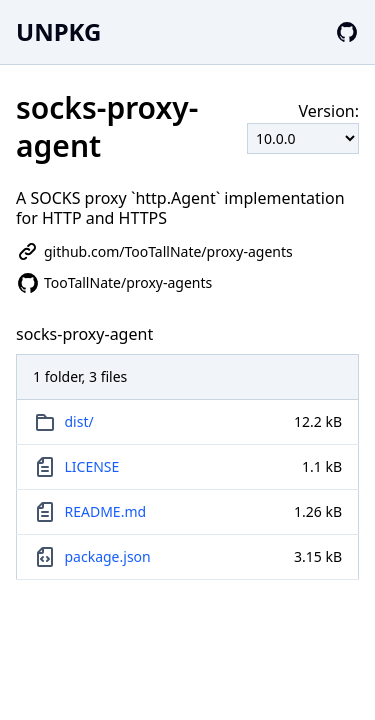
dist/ (79, 421)
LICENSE (92, 466)
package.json (108, 556)
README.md (106, 511)
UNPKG (58, 31)
